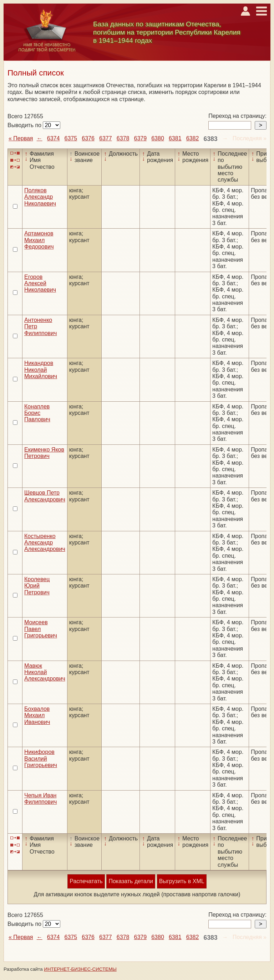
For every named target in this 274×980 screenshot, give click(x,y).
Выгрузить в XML (182, 881)
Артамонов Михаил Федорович (39, 240)
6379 (140, 138)
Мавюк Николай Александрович (45, 672)
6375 (71, 138)
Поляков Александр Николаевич (40, 197)
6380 (158, 138)
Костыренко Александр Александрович (45, 543)
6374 (54, 138)
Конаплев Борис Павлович (37, 413)
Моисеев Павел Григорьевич (41, 629)
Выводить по (25, 125)
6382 (193, 138)
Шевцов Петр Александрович (45, 496)
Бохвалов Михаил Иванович (37, 715)
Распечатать (86, 881)
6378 (123, 138)
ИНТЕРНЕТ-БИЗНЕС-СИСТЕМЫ (80, 969)
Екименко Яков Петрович (44, 453)
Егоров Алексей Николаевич (40, 283)
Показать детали (131, 881)
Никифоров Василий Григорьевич (41, 759)
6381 (175, 138)
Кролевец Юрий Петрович (37, 586)
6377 (106, 138)
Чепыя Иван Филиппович (40, 799)
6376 (88, 138)
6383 (210, 139)
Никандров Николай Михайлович (41, 370)
